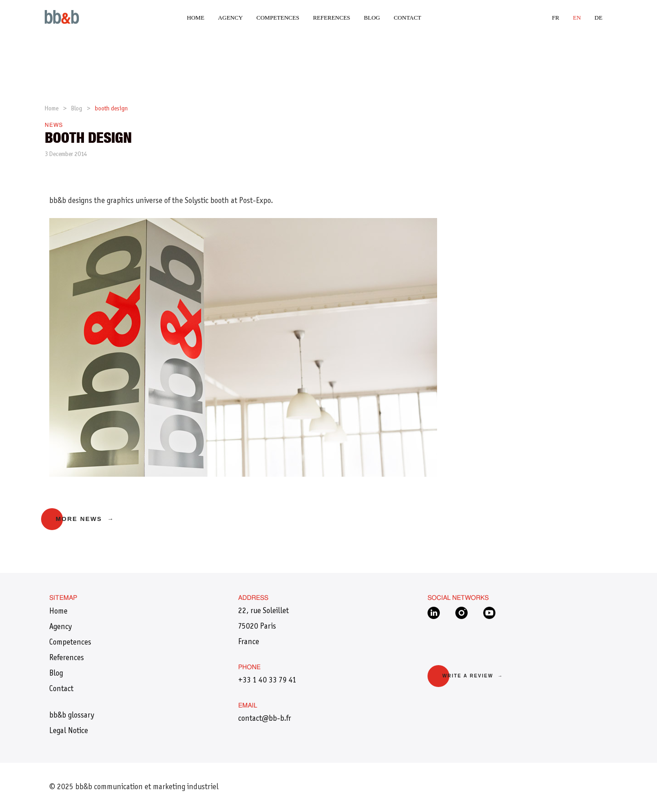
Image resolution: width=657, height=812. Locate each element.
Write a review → (472, 676)
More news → (85, 519)
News (54, 125)
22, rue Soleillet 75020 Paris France (263, 627)
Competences (278, 18)
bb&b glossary (72, 716)
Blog (372, 18)
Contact (407, 18)
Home (196, 18)
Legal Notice (69, 731)
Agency (230, 18)
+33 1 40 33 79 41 (267, 681)
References (332, 18)
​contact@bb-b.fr (265, 719)
